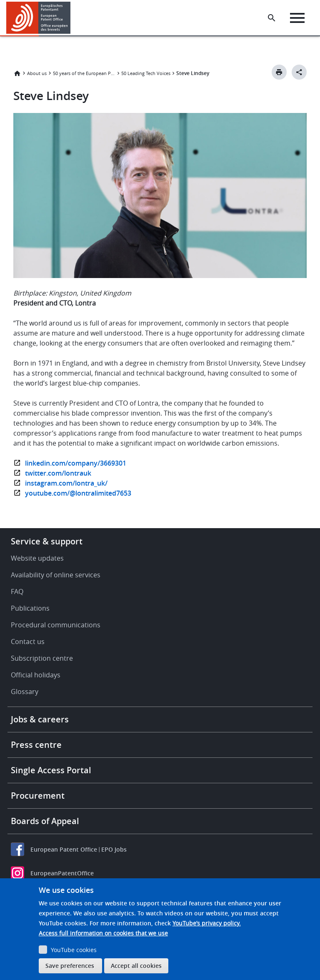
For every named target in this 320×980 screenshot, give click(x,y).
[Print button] (279, 72)
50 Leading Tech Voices (146, 73)
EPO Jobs (114, 849)
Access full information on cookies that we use (103, 933)
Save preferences (70, 966)
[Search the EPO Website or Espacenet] (272, 18)
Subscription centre (42, 658)
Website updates (37, 558)
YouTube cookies (74, 950)
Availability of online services (56, 575)
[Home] (39, 18)
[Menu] (297, 18)
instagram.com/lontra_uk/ (66, 483)
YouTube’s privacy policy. (207, 923)
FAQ (17, 592)
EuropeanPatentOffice (62, 873)
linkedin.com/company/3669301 (76, 463)
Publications (30, 608)
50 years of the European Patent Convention (84, 73)
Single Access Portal (51, 770)
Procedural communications (56, 625)
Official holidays (36, 675)
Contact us (28, 642)
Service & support (47, 541)
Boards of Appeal (45, 821)
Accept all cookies (136, 966)
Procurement (38, 796)
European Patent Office (64, 849)
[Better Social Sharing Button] (299, 72)
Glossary (25, 692)
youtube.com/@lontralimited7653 (78, 493)
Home (17, 73)
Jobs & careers (40, 719)
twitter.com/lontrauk (58, 473)
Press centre (36, 745)
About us (37, 73)
